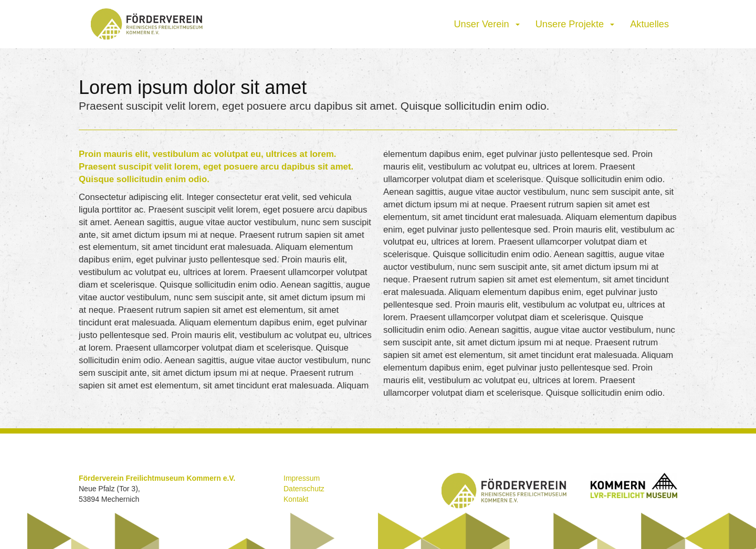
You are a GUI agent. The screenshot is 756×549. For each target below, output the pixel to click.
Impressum (302, 478)
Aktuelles (649, 24)
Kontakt (296, 499)
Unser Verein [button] (486, 24)
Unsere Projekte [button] (575, 24)
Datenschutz (304, 489)
